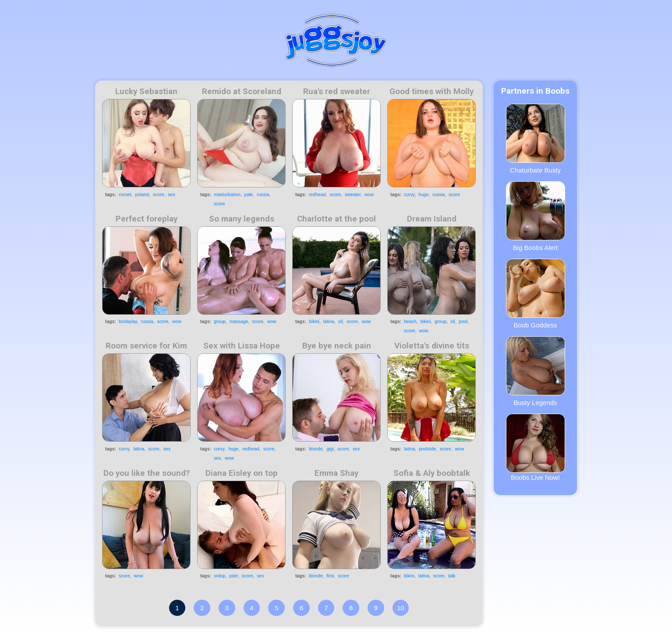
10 (401, 608)
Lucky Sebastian (146, 91)
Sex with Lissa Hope (242, 346)
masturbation (227, 194)
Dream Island (432, 219)
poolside (427, 449)
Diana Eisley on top (242, 473)
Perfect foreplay (147, 219)
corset (125, 194)
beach (410, 321)
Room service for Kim (146, 346)
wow (369, 194)
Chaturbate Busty (536, 139)
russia (263, 194)
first (330, 576)
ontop (219, 576)
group (220, 321)
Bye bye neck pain (337, 346)
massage (239, 321)
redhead (317, 194)
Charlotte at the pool (336, 219)
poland (142, 194)
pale (249, 194)
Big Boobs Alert (536, 216)
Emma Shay (336, 473)
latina (329, 321)
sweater (353, 194)
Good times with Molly (431, 91)
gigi (330, 449)
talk (452, 576)
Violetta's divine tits (432, 346)
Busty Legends (536, 371)
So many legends (242, 219)
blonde (316, 449)
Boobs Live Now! (536, 447)
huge (423, 194)
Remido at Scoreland (242, 91)
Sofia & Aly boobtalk (432, 473)
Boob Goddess (536, 294)
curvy (409, 194)
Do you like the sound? (147, 473)
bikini (314, 321)
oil (341, 321)
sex (171, 194)
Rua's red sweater (337, 91)
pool (463, 321)
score (159, 194)
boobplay (128, 321)
